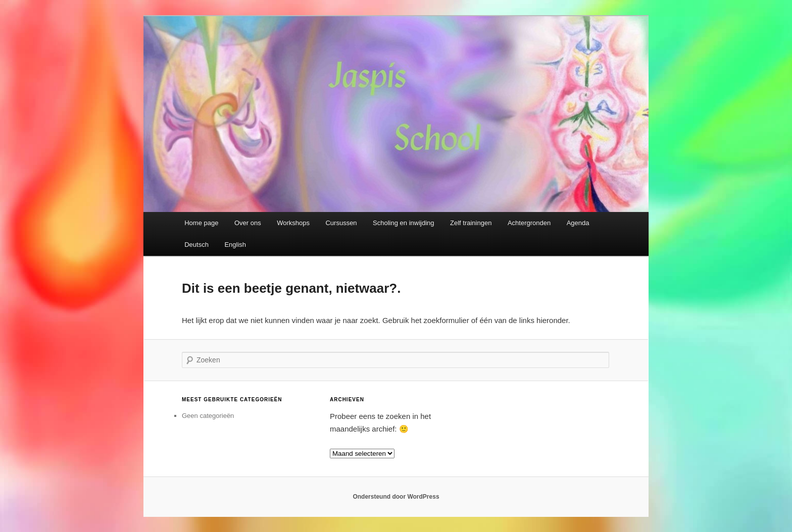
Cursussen (341, 223)
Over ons (248, 223)
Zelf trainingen (471, 223)
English (235, 245)
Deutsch (196, 245)
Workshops (293, 223)
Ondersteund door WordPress (396, 497)
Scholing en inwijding (403, 223)
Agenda (578, 223)
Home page (201, 223)
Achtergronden (529, 223)
